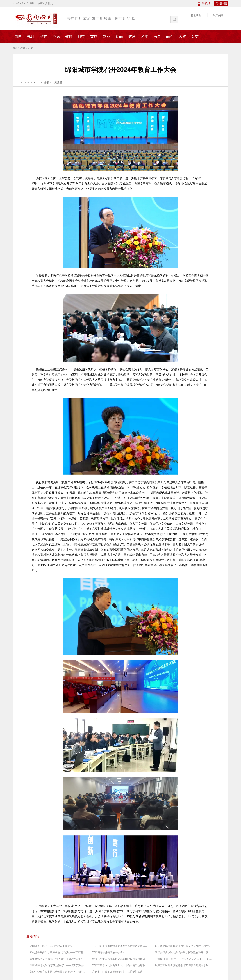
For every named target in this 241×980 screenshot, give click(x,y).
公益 (195, 36)
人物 (183, 36)
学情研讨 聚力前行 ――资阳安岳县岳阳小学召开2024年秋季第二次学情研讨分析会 (184, 959)
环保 (56, 36)
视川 (31, 36)
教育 (69, 36)
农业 (107, 36)
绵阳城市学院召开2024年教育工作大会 (51, 946)
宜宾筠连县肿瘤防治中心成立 (109, 952)
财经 (132, 36)
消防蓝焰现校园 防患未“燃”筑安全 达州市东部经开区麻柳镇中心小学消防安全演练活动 (184, 946)
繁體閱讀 (221, 4)
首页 (15, 48)
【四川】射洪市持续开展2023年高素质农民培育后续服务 (121, 946)
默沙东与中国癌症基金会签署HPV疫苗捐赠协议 (119, 959)
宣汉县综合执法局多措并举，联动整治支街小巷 (181, 952)
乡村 (43, 36)
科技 (81, 36)
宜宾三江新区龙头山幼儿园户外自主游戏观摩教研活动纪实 (121, 965)
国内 (18, 36)
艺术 (145, 36)
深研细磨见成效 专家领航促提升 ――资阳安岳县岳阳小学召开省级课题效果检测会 (58, 965)
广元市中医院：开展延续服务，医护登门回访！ (119, 972)
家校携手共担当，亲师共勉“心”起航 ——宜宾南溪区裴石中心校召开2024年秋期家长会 (58, 952)
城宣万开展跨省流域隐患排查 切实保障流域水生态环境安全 (184, 965)
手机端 (206, 4)
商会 (157, 36)
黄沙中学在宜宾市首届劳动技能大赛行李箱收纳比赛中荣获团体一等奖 (58, 972)
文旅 (94, 36)
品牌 (170, 36)
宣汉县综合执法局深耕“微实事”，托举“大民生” (56, 959)
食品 (119, 36)
